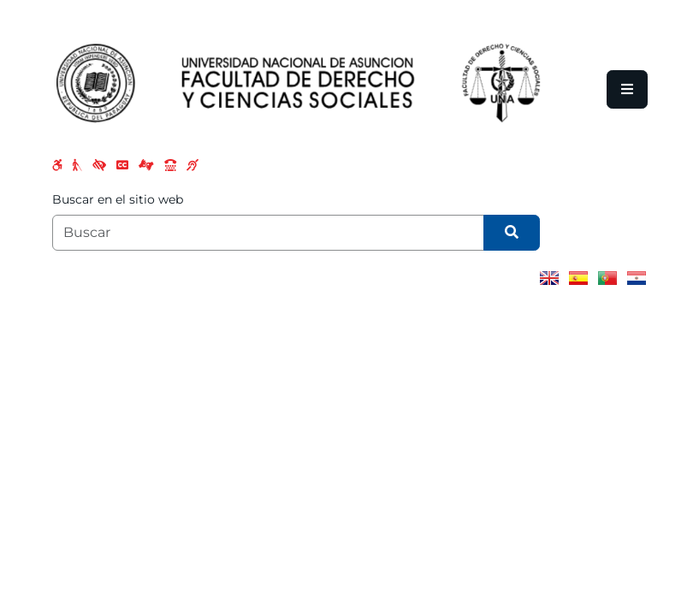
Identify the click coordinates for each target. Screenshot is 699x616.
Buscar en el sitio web (118, 199)
